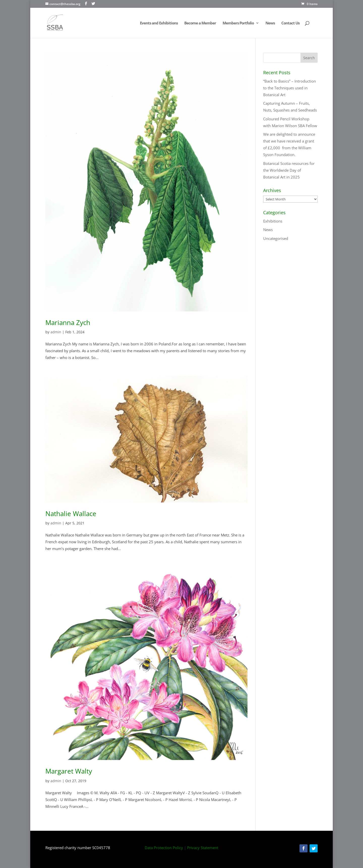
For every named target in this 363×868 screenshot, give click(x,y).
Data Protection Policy (164, 848)
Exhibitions (273, 221)
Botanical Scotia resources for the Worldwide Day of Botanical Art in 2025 (289, 170)
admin (56, 332)
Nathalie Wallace (71, 514)
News (270, 23)
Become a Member (200, 23)
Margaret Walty (69, 771)
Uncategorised (276, 238)
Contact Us (290, 23)
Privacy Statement (203, 848)
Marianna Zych (68, 322)
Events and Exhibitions (159, 23)
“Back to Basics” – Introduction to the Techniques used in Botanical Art (290, 88)
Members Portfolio (238, 23)
